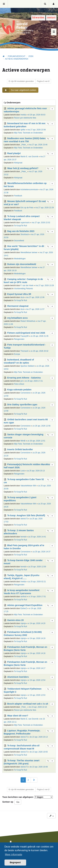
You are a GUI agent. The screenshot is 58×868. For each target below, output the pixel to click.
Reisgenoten (19, 339)
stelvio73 (24, 519)
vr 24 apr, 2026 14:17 (37, 668)
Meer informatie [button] (14, 855)
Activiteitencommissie (29, 190)
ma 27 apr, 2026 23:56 (37, 130)
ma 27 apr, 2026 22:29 (44, 208)
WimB (23, 441)
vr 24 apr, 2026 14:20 (37, 623)
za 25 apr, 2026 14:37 (42, 552)
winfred (23, 597)
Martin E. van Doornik (29, 157)
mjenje (23, 623)
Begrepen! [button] (15, 862)
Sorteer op (8, 802)
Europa (17, 354)
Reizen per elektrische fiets (25, 118)
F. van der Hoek (27, 285)
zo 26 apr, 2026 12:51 (36, 441)
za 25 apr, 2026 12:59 (37, 567)
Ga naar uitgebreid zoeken (19, 90)
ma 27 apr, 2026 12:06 (35, 297)
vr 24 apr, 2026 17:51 (37, 597)
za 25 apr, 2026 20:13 (36, 471)
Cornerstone (25, 393)
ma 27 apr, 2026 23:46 (38, 145)
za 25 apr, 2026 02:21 (37, 582)
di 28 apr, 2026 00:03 (37, 115)
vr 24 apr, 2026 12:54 (37, 680)
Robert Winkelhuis (28, 321)
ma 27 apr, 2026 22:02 (41, 223)
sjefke (23, 130)
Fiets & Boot (19, 384)
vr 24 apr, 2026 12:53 (37, 695)
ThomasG (24, 351)
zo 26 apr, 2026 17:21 (34, 381)
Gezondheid (19, 241)
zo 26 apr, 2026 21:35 (40, 336)
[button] (34, 780)
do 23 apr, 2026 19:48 (39, 767)
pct (22, 381)
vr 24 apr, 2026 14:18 (37, 653)
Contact (51, 18)
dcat (22, 297)
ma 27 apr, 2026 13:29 (45, 285)
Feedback (18, 196)
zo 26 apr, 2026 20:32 (40, 351)
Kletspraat (18, 163)
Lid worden (38, 18)
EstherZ (24, 608)
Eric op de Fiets (27, 208)
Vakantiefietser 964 (28, 486)
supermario (25, 223)
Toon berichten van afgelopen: (28, 797)
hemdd (23, 537)
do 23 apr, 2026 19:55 (39, 752)
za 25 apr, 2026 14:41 (37, 537)
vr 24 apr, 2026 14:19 (37, 638)
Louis (23, 471)
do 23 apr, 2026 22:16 (38, 707)
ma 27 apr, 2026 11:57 (35, 309)
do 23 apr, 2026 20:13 (39, 737)
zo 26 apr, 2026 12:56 (42, 426)
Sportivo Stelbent (27, 366)
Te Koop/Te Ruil (20, 226)
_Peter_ (24, 145)
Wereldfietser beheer (29, 252)
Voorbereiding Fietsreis (24, 289)
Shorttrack (25, 234)
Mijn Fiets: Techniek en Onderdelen (28, 133)
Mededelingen (20, 259)
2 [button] (28, 780)
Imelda (23, 115)
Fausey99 (24, 336)
